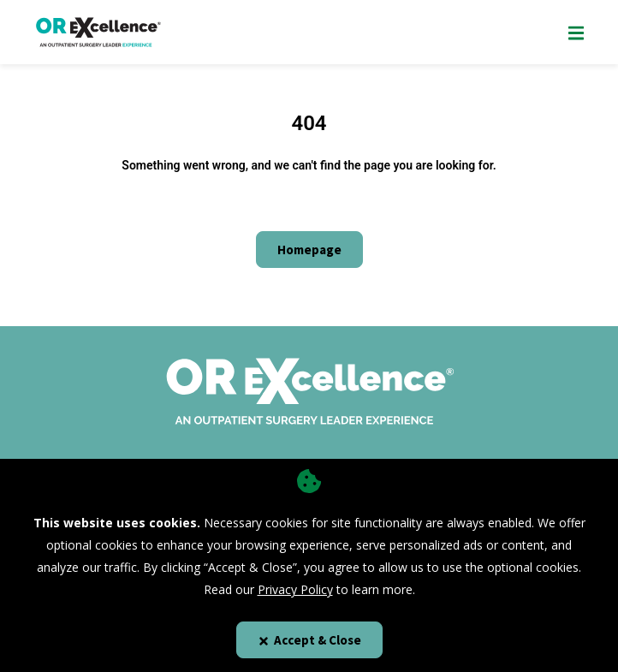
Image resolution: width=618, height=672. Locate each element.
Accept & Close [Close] (309, 640)
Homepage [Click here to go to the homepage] (309, 250)
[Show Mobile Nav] (576, 32)
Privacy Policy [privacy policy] (295, 589)
